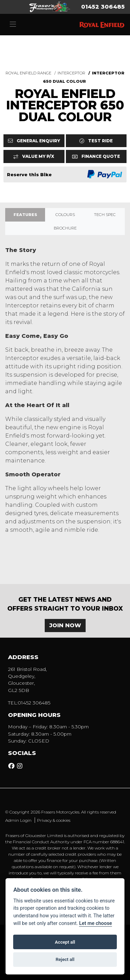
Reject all (65, 959)
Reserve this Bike (29, 174)
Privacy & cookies (54, 820)
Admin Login (18, 820)
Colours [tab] (65, 215)
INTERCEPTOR (71, 73)
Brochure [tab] (65, 228)
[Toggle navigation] (13, 25)
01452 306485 (103, 7)
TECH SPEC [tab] (105, 215)
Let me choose (96, 923)
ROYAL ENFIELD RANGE (28, 73)
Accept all (65, 942)
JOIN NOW (65, 625)
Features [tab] (25, 215)
